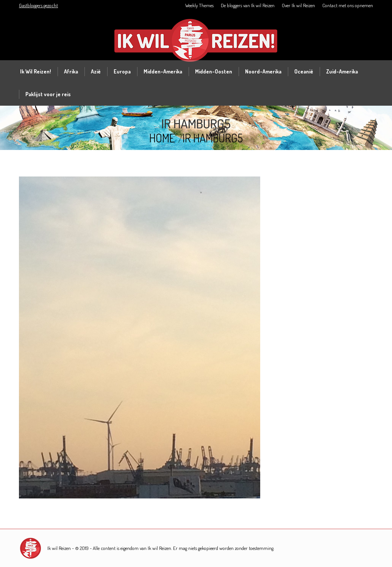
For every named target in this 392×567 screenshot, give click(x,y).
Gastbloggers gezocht (38, 5)
